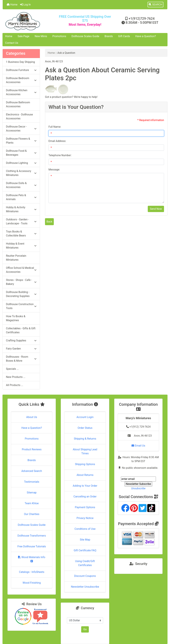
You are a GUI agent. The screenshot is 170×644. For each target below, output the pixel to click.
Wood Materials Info (32, 559)
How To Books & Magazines (16, 318)
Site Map (85, 540)
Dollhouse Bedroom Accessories (21, 80)
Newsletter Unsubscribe (85, 587)
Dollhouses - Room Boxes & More (21, 359)
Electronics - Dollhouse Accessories (19, 116)
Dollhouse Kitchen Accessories (21, 92)
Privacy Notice (85, 518)
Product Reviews (32, 449)
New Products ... (16, 377)
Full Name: (55, 127)
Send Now (156, 209)
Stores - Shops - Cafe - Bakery (21, 282)
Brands (109, 36)
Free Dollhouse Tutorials (32, 546)
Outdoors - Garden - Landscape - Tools (21, 221)
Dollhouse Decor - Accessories (21, 129)
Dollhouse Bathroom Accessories (18, 104)
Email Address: (57, 141)
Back (49, 222)
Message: (54, 170)
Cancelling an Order (85, 497)
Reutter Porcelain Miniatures (16, 258)
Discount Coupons (85, 576)
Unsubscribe (138, 488)
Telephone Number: (60, 155)
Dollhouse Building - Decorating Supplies (21, 294)
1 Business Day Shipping (20, 62)
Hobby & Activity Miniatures (21, 209)
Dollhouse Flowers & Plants (21, 141)
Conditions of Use (85, 529)
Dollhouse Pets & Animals (21, 197)
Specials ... (12, 369)
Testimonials (32, 482)
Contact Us (12, 43)
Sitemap (32, 493)
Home (12, 5)
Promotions (59, 36)
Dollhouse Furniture (21, 70)
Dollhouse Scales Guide (85, 36)
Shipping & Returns (85, 439)
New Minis (41, 36)
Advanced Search (32, 471)
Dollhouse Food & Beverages (21, 153)
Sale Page (23, 36)
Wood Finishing (32, 583)
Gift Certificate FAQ (85, 550)
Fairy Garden (21, 349)
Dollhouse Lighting (21, 163)
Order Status (85, 428)
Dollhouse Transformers (32, 536)
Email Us (138, 446)
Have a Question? (146, 36)
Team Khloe (32, 503)
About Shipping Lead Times (85, 451)
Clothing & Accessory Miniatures (21, 173)
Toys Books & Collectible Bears (21, 234)
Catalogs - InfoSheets (32, 572)
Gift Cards (124, 36)
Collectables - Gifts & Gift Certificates (21, 330)
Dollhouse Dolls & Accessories (21, 185)
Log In (25, 5)
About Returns (85, 475)
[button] (155, 5)
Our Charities (32, 514)
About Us (32, 417)
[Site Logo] (30, 21)
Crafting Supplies (21, 340)
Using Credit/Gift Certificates (85, 563)
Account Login (85, 417)
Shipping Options (85, 464)
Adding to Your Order (85, 486)
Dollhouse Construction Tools (21, 306)
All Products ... (15, 385)
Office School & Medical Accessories (21, 270)
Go (85, 629)
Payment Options (85, 507)
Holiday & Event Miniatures (21, 246)
